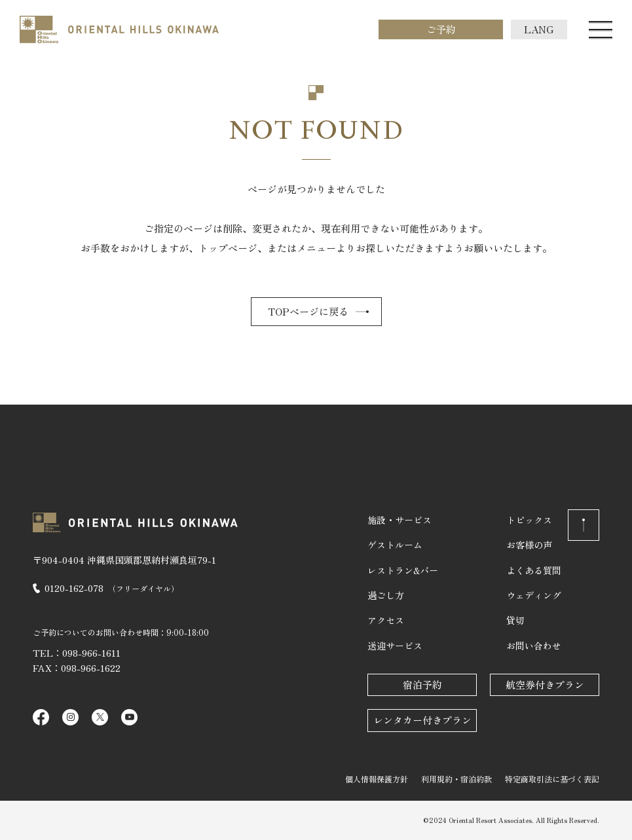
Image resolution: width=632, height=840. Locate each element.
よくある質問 (534, 570)
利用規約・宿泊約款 (456, 779)
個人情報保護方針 (377, 779)
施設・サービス (400, 520)
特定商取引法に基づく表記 (552, 779)
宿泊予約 (422, 685)
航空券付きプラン (545, 685)
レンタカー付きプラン (422, 720)
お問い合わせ (534, 646)
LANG (539, 29)
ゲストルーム (395, 545)
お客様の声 (529, 545)
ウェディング (534, 595)
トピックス (529, 520)
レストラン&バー (403, 570)
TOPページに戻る (308, 311)
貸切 (515, 620)
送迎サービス (395, 646)
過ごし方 (386, 595)
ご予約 (441, 29)
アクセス (386, 620)
